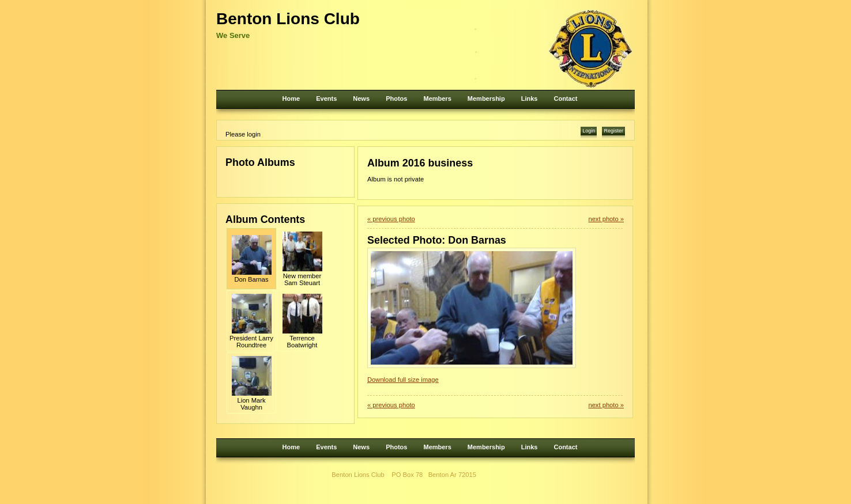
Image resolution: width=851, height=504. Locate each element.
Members (437, 98)
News (361, 98)
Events (326, 98)
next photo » (606, 219)
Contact (565, 98)
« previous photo (391, 219)
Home (291, 98)
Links (530, 98)
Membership (486, 98)
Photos (396, 98)
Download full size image (403, 380)
